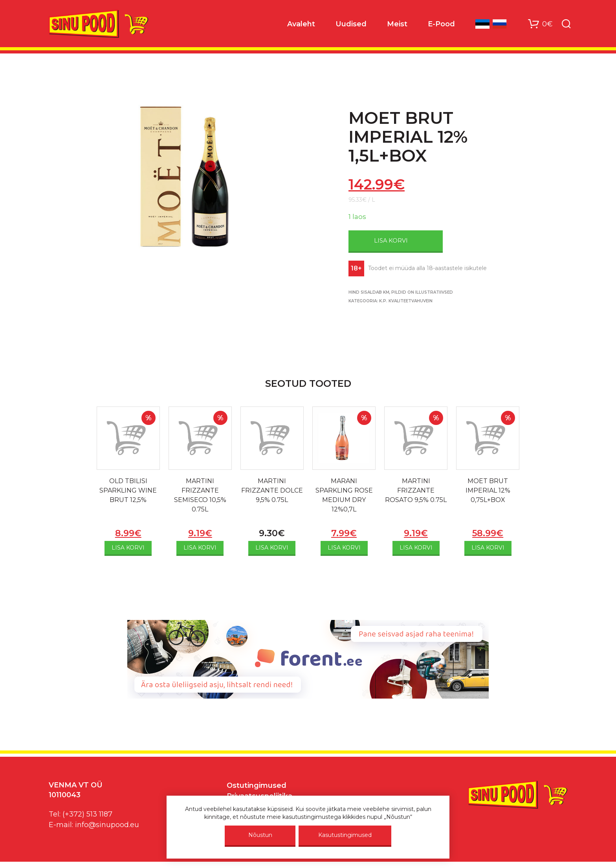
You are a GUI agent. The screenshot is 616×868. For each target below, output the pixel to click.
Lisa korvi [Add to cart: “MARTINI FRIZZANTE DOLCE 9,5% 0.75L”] (272, 548)
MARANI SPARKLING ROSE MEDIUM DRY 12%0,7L (344, 495)
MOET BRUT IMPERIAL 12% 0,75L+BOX (488, 490)
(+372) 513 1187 (87, 814)
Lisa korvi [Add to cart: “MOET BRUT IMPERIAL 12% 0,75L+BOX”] (488, 548)
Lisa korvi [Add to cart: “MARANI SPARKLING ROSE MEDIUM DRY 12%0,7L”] (344, 548)
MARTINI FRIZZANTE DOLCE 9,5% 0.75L (272, 490)
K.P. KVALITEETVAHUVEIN (406, 301)
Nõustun (260, 835)
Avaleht (301, 24)
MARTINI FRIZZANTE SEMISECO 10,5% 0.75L (200, 495)
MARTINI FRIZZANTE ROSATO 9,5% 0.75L (416, 490)
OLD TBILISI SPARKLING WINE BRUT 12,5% (128, 490)
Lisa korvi (391, 241)
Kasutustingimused (345, 835)
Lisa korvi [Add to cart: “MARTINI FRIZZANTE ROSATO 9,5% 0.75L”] (416, 548)
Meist (397, 24)
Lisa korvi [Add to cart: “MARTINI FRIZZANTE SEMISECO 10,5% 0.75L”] (200, 548)
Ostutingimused (257, 785)
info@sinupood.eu (107, 825)
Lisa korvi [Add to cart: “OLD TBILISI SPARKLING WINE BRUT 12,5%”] (128, 548)
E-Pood (441, 24)
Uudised (351, 24)
